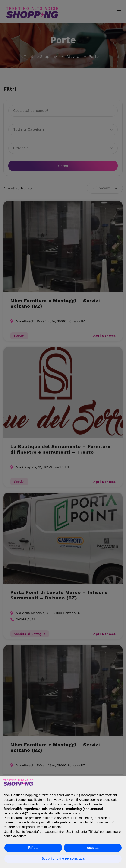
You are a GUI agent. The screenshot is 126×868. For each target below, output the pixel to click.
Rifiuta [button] (33, 848)
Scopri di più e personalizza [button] (63, 858)
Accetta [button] (93, 848)
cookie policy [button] (71, 813)
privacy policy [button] (60, 800)
